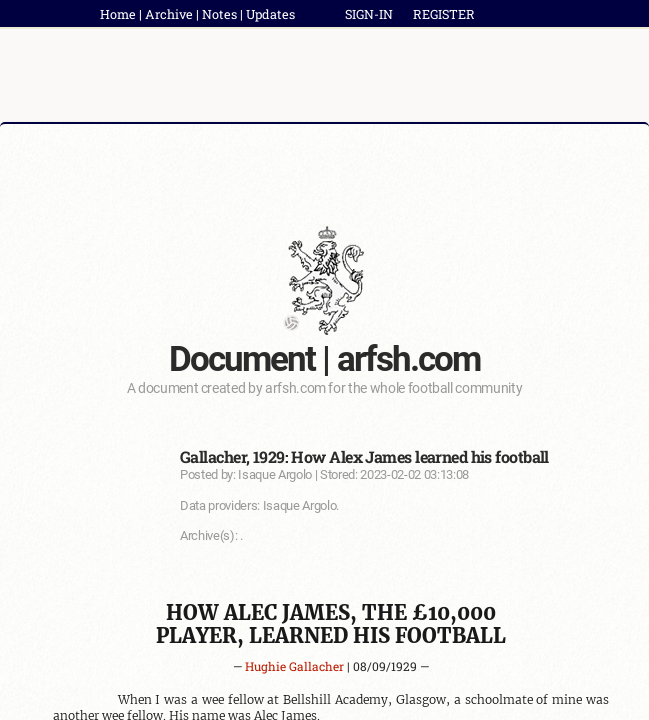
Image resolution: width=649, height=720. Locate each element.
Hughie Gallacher (294, 666)
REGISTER (444, 14)
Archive (169, 14)
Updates (270, 14)
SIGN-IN (369, 14)
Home (118, 14)
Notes (219, 14)
